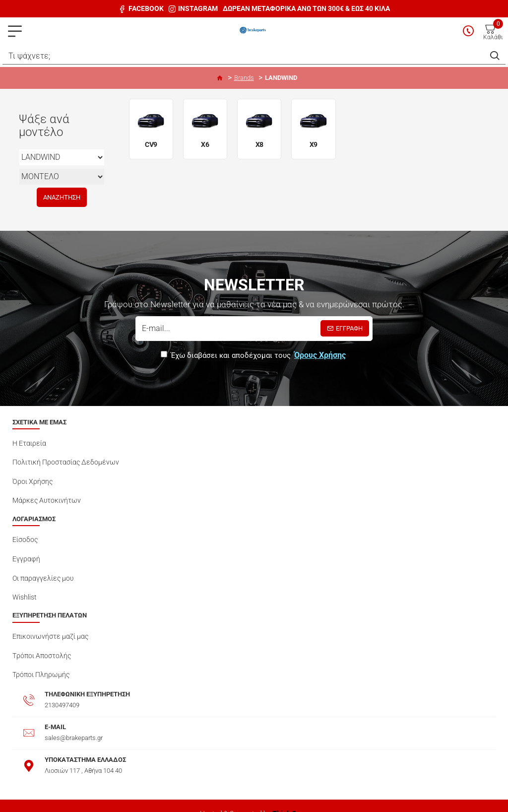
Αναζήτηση (62, 197)
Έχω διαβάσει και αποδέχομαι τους (254, 355)
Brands (244, 78)
